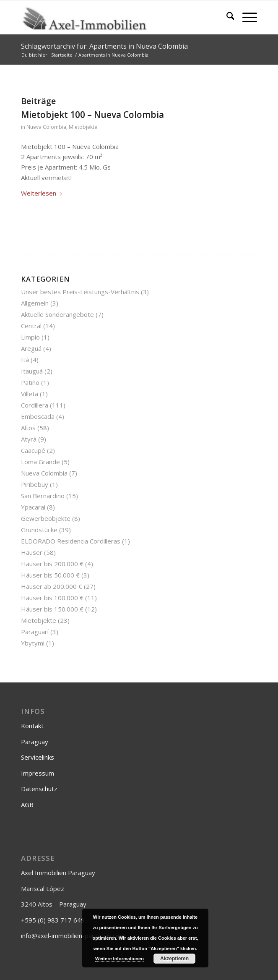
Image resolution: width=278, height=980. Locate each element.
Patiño (30, 382)
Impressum (38, 773)
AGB (27, 805)
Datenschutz (39, 789)
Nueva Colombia (46, 127)
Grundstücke (39, 530)
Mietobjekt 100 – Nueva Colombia (92, 115)
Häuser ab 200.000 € (52, 586)
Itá (25, 360)
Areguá (31, 348)
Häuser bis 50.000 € (50, 575)
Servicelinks (38, 757)
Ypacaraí (33, 507)
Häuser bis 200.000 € (52, 564)
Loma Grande (40, 462)
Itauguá (32, 371)
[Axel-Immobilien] (116, 17)
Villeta (30, 394)
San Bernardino (43, 496)
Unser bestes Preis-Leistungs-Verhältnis (80, 292)
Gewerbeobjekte (46, 518)
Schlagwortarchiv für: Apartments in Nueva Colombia (104, 46)
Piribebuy (35, 484)
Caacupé (33, 450)
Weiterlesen (42, 193)
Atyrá (29, 439)
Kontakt (32, 726)
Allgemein (35, 303)
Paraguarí (35, 632)
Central (31, 326)
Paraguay (35, 742)
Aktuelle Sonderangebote (57, 314)
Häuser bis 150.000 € (52, 609)
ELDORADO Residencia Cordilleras (71, 541)
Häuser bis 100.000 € (52, 598)
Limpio (30, 337)
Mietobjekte (83, 127)
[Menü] (246, 17)
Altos (28, 428)
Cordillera (35, 405)
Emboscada (38, 416)
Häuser (32, 552)
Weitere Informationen (120, 959)
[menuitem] (226, 17)
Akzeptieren (174, 959)
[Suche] (226, 17)
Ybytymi (33, 643)
